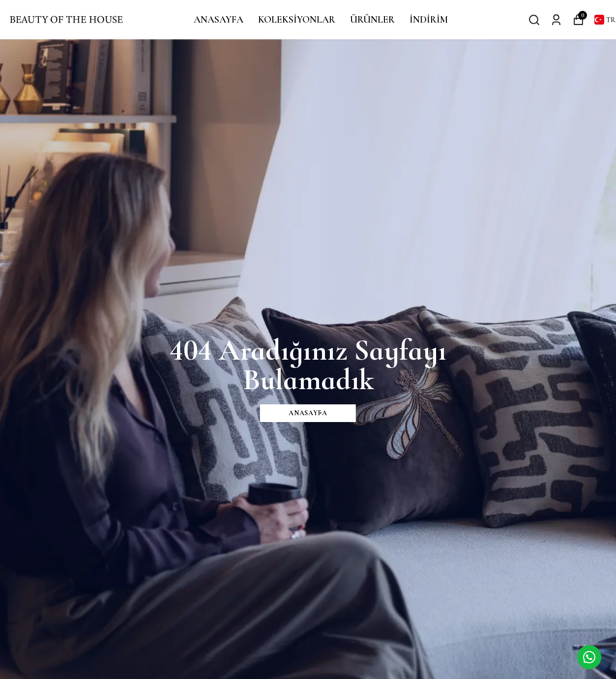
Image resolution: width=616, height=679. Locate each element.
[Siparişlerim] (556, 19)
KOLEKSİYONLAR (297, 20)
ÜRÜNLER (372, 20)
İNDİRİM (429, 20)
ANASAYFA (219, 20)
